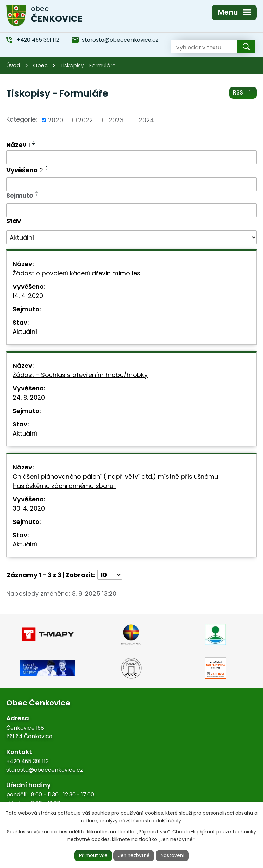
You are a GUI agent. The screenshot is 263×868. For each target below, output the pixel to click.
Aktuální (25, 332)
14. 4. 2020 (28, 296)
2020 (55, 120)
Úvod (13, 66)
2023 (116, 120)
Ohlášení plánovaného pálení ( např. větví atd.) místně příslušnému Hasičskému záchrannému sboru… (115, 481)
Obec (40, 66)
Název (18, 145)
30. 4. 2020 (29, 508)
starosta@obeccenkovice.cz (45, 770)
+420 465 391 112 (27, 761)
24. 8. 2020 (29, 397)
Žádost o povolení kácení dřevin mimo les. (77, 273)
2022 (86, 120)
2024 (146, 120)
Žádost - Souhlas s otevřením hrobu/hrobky (80, 375)
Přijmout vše (92, 855)
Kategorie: (22, 119)
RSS (243, 93)
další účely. (169, 820)
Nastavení (174, 855)
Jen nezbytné (134, 855)
